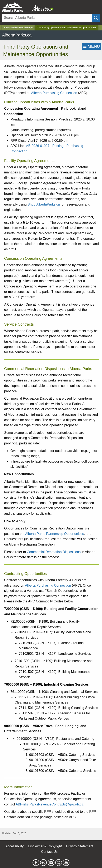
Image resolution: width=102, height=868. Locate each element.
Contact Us (49, 852)
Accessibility (14, 846)
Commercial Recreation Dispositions (54, 552)
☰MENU (91, 46)
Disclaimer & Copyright (45, 846)
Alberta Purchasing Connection (54, 93)
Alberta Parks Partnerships (19, 28)
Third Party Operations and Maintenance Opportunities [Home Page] (67, 28)
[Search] (47, 18)
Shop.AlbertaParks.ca (44, 204)
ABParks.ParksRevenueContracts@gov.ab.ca (50, 804)
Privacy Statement (80, 846)
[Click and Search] (96, 18)
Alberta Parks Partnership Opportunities (55, 534)
